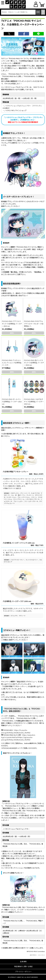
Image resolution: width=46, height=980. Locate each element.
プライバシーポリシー (23, 972)
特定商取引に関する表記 (23, 966)
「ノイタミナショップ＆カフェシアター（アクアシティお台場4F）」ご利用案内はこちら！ (23, 120)
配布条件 (6, 243)
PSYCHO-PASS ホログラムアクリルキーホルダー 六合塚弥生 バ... (34, 324)
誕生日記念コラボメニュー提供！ (17, 423)
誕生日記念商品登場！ (12, 283)
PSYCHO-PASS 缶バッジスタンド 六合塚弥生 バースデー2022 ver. (34, 363)
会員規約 (23, 961)
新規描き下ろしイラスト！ (14, 133)
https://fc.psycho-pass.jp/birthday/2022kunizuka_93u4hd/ (16, 731)
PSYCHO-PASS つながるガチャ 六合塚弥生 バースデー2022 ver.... (34, 402)
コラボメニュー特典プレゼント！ (17, 630)
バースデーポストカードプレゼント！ (19, 197)
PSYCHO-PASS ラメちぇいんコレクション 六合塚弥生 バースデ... (12, 363)
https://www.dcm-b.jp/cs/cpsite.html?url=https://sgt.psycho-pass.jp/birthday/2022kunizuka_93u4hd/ (18, 737)
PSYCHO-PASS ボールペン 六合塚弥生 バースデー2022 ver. (12, 402)
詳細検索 (43, 12)
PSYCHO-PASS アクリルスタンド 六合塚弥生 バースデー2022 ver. (12, 324)
